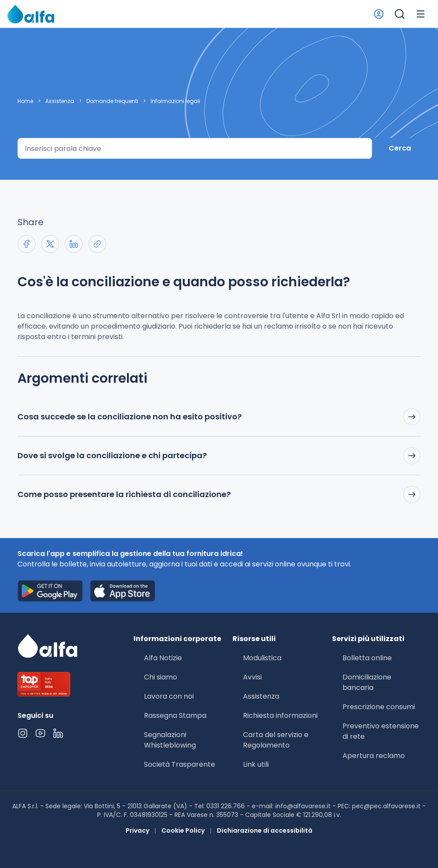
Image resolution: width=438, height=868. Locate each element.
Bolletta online (367, 658)
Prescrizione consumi (379, 707)
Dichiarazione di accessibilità (265, 830)
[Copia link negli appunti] (97, 244)
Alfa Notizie (163, 658)
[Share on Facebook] (27, 244)
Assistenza (60, 101)
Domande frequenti (112, 101)
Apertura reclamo (374, 756)
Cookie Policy (183, 830)
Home (25, 101)
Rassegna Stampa (175, 715)
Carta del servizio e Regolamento (276, 740)
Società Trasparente (180, 764)
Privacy (137, 830)
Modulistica (262, 658)
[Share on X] (50, 244)
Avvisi (252, 677)
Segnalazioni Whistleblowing (170, 740)
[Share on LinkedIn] (74, 244)
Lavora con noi (169, 696)
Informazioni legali (175, 101)
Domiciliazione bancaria (367, 682)
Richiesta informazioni (280, 715)
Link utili (256, 764)
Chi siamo (161, 677)
